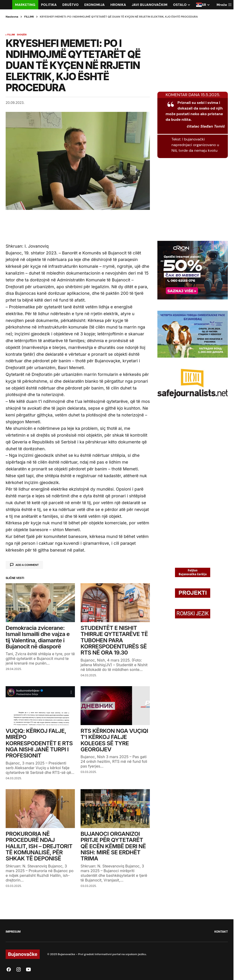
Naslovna (12, 17)
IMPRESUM (13, 932)
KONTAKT (221, 932)
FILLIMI (29, 17)
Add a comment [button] (27, 565)
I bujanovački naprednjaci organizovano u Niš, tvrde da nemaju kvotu (195, 145)
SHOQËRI (22, 35)
